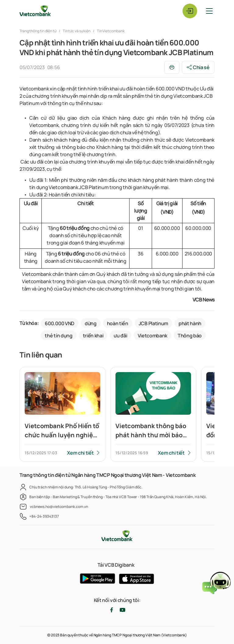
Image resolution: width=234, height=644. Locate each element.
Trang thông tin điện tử (38, 31)
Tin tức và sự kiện (77, 31)
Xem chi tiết (80, 453)
